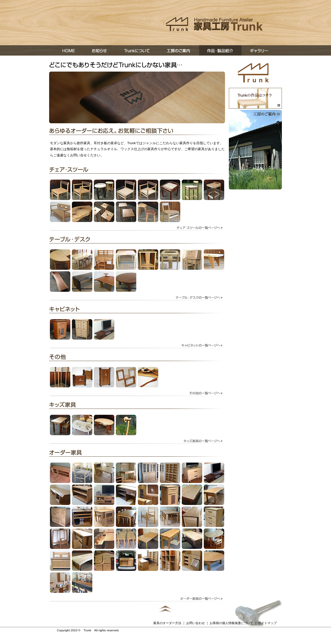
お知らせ (100, 50)
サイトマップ (267, 623)
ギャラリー (262, 50)
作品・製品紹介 (220, 50)
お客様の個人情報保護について (231, 623)
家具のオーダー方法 (167, 623)
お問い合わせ (195, 623)
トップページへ (253, 73)
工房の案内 (179, 50)
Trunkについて (138, 50)
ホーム (66, 50)
